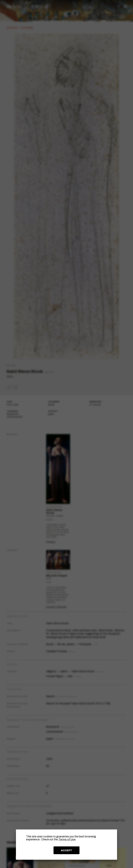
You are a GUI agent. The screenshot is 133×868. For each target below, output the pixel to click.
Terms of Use (67, 839)
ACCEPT (66, 850)
